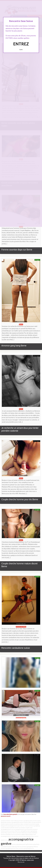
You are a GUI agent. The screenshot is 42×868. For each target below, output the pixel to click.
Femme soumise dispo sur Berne (17, 250)
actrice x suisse (34, 836)
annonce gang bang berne (26, 848)
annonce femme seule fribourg (10, 821)
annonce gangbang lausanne (15, 822)
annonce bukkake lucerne (8, 834)
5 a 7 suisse (26, 826)
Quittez (21, 50)
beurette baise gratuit (10, 814)
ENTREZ (21, 44)
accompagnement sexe (7, 829)
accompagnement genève (15, 826)
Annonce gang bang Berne (14, 346)
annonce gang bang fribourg (30, 847)
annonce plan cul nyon (30, 822)
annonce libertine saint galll (18, 831)
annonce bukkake (32, 833)
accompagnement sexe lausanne (23, 829)
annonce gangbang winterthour (10, 848)
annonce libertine (22, 833)
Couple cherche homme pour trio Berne (20, 499)
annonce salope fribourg (23, 834)
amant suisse (5, 840)
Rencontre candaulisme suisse (16, 648)
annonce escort (6, 816)
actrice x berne (12, 833)
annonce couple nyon (27, 828)
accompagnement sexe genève (10, 836)
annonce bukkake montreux (13, 828)
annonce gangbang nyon (25, 821)
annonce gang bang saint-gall (20, 844)
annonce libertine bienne (14, 847)
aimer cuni (33, 834)
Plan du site (21, 862)
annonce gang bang (24, 836)
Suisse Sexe (11, 856)
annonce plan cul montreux (23, 824)
